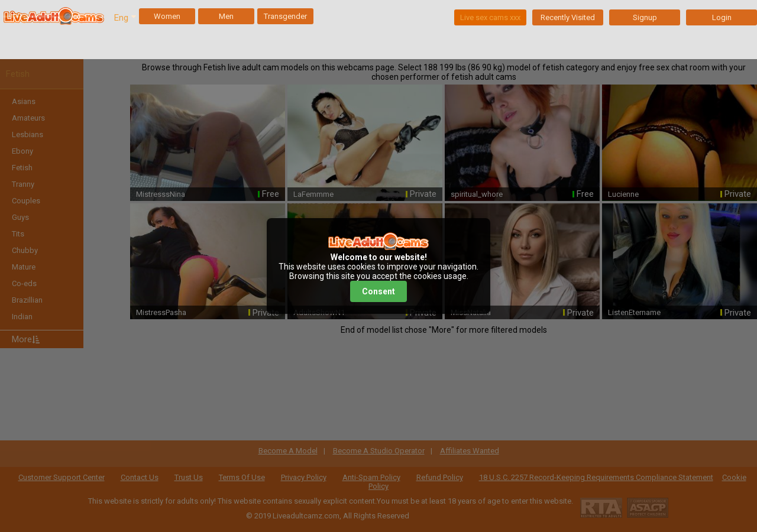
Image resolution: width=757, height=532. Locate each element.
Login (722, 17)
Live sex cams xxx (490, 17)
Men (226, 16)
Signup (645, 17)
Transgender (285, 16)
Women (167, 16)
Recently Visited (568, 17)
